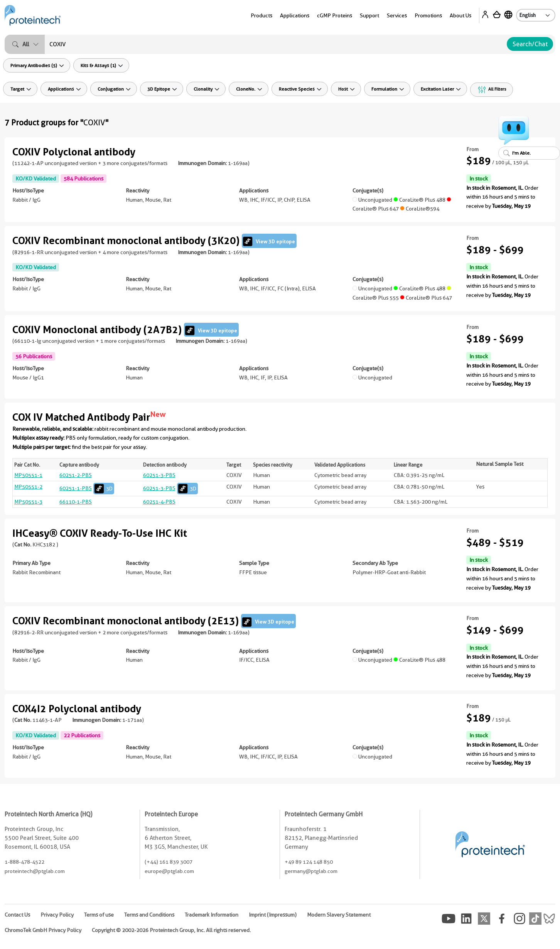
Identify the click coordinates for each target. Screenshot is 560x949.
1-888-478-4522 (24, 862)
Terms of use (99, 915)
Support (369, 15)
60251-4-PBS (159, 502)
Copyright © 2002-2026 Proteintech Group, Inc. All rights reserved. (171, 930)
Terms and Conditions (149, 915)
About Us (460, 15)
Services (397, 15)
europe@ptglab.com (169, 871)
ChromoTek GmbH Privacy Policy (43, 930)
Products (261, 15)
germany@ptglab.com (311, 871)
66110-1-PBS (76, 502)
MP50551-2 (28, 487)
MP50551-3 (28, 502)
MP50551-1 (28, 475)
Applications (295, 15)
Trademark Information (212, 915)
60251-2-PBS (76, 475)
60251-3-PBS (159, 475)
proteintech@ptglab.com (35, 871)
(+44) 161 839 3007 (169, 862)
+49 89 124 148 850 (309, 862)
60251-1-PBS (87, 488)
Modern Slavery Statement (339, 915)
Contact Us (17, 915)
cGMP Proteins (335, 15)
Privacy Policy (57, 915)
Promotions (428, 15)
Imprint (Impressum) (273, 915)
